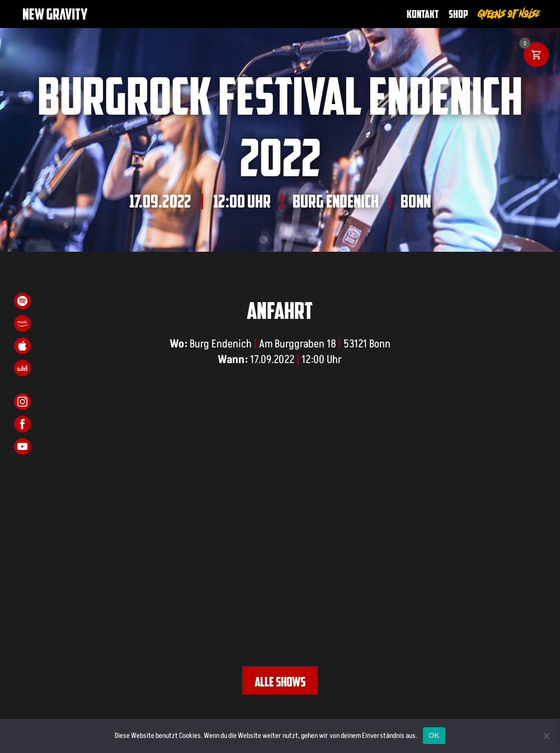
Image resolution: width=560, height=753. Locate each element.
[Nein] (546, 736)
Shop (458, 14)
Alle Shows (280, 681)
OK (434, 735)
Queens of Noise (509, 14)
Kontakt (423, 14)
